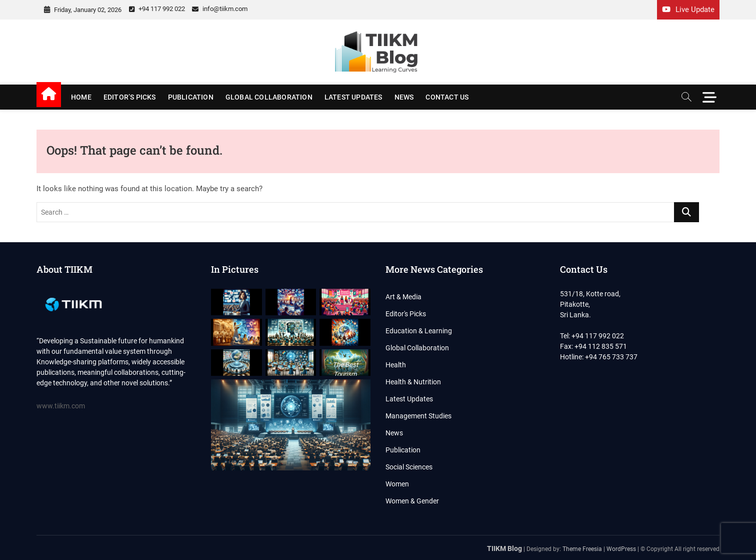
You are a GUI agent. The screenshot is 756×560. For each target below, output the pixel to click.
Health (396, 365)
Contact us (447, 97)
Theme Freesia (582, 549)
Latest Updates (353, 97)
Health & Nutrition (413, 382)
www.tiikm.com (61, 406)
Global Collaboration (269, 97)
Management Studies (418, 416)
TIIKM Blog (504, 548)
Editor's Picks (406, 314)
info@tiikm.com (220, 9)
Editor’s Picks (130, 97)
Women (397, 484)
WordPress (621, 549)
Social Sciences (409, 467)
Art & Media (403, 297)
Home (81, 97)
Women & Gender (412, 501)
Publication (191, 97)
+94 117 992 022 (157, 9)
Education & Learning (419, 331)
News (404, 97)
